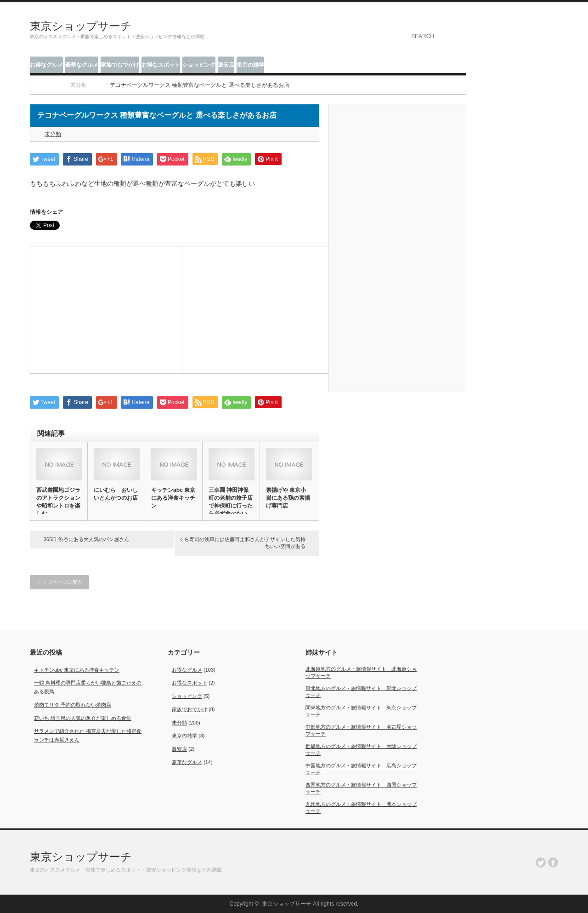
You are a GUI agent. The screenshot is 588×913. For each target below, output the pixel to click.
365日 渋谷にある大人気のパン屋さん (86, 539)
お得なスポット (161, 65)
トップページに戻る (59, 582)
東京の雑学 (250, 65)
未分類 (53, 134)
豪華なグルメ (82, 65)
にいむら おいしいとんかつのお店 (116, 494)
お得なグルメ (46, 65)
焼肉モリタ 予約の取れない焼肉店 (73, 705)
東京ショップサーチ (81, 26)
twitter (541, 16)
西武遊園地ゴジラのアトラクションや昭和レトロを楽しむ (58, 502)
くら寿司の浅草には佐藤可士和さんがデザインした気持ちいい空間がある (242, 543)
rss (528, 16)
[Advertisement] (106, 308)
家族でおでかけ (120, 65)
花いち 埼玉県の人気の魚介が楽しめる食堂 (83, 718)
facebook (553, 16)
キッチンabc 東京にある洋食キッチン (173, 498)
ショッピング (199, 65)
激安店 (226, 65)
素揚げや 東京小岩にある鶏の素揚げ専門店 (288, 498)
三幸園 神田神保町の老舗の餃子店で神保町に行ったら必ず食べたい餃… (231, 506)
